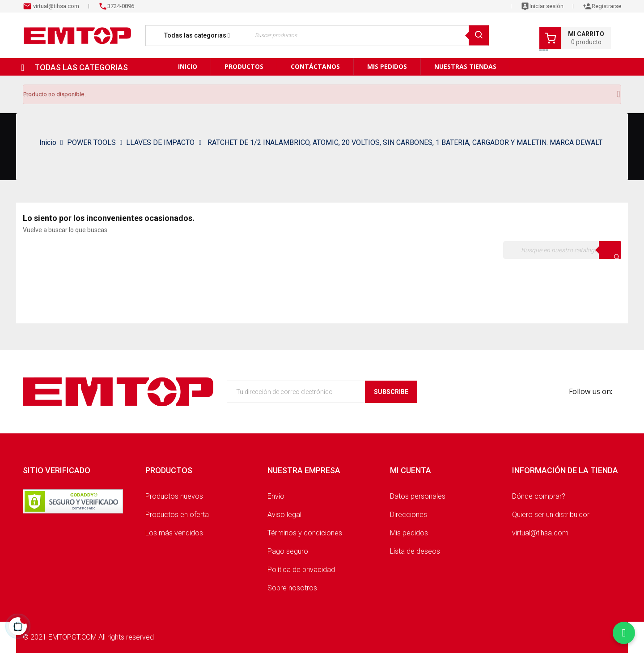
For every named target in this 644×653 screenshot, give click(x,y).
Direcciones (409, 515)
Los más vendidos (174, 533)
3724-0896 (121, 6)
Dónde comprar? (539, 496)
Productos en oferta (177, 515)
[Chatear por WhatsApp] (624, 633)
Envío (276, 496)
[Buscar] (562, 250)
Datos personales (418, 496)
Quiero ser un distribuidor (551, 515)
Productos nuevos (174, 496)
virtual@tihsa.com (55, 6)
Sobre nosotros (292, 588)
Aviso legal (284, 515)
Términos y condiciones (305, 533)
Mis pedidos (409, 533)
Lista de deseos (415, 551)
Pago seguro (288, 551)
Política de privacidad (301, 570)
